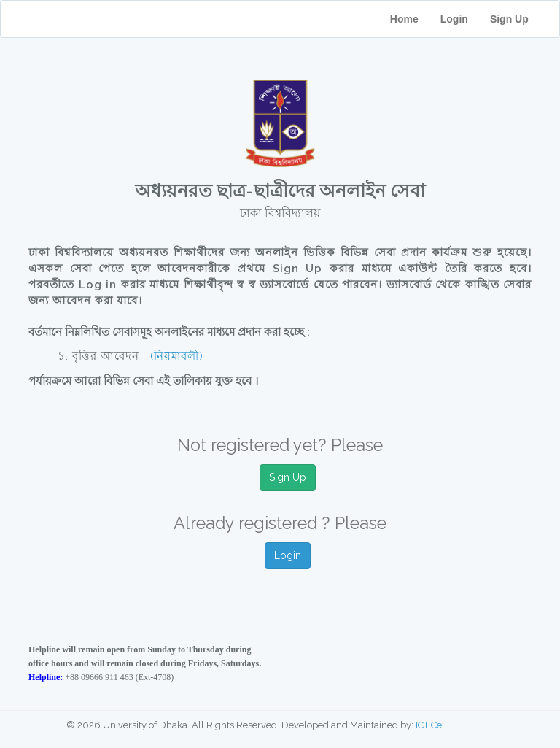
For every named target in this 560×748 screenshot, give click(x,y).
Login (454, 19)
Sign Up (519, 19)
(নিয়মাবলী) (177, 356)
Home (404, 19)
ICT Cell (432, 725)
